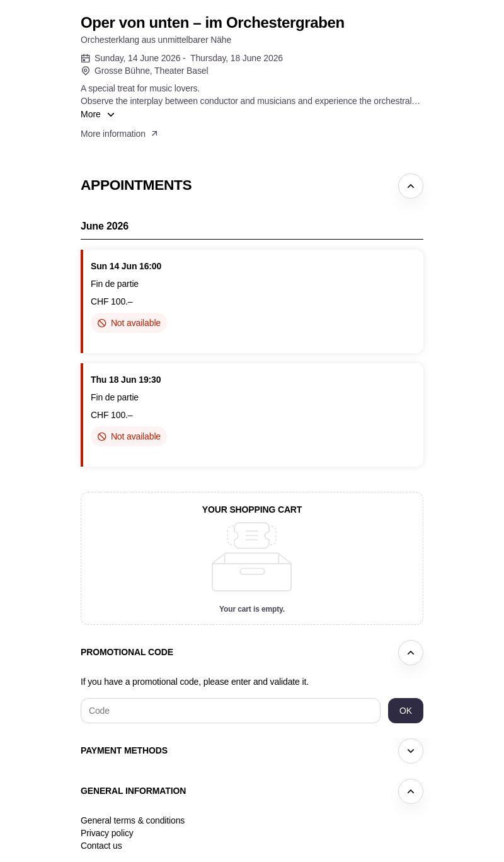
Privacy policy (107, 833)
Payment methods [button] (124, 750)
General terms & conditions (133, 820)
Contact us (101, 846)
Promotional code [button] (127, 652)
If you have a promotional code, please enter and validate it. (195, 682)
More (91, 114)
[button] (120, 134)
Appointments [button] (136, 185)
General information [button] (133, 791)
